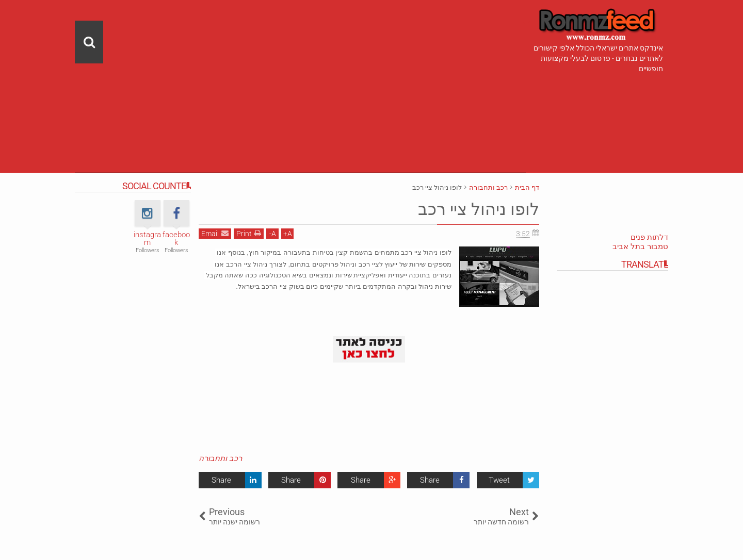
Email (215, 233)
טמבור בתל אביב (640, 246)
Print (249, 233)
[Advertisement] (300, 72)
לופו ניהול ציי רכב (479, 209)
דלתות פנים (649, 237)
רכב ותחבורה (220, 458)
